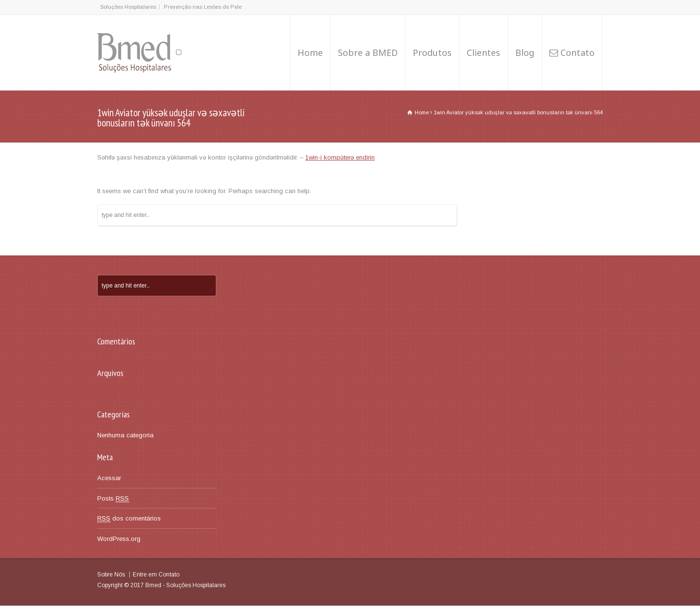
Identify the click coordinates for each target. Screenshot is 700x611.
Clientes (483, 53)
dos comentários (129, 519)
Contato (577, 53)
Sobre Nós (111, 575)
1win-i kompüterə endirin (340, 157)
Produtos (432, 53)
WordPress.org (119, 539)
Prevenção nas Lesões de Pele (203, 7)
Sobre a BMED (368, 53)
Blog (525, 53)
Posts (113, 499)
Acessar (109, 478)
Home (310, 53)
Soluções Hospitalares (128, 7)
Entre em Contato (156, 575)
